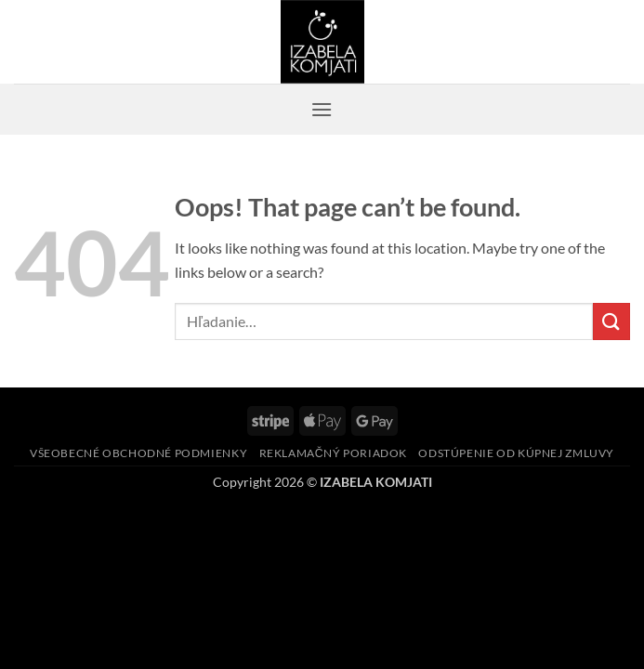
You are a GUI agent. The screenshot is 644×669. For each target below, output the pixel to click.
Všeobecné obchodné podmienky (138, 453)
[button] (322, 109)
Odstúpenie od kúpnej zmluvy (516, 453)
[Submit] (611, 321)
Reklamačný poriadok (333, 453)
